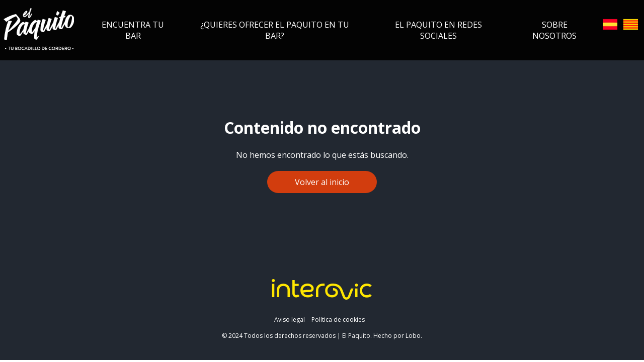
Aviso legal (290, 320)
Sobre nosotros (554, 30)
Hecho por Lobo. (398, 336)
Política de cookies (338, 320)
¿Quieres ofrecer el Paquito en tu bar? (275, 30)
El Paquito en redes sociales (438, 30)
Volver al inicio (322, 182)
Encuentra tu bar (133, 30)
